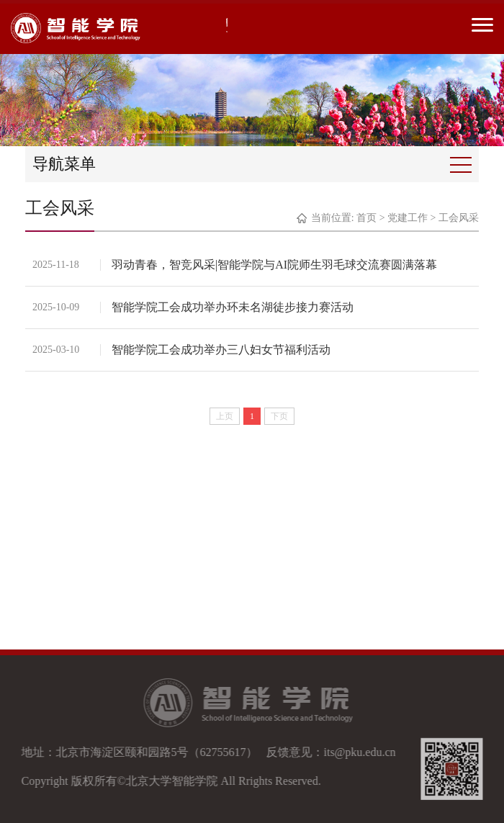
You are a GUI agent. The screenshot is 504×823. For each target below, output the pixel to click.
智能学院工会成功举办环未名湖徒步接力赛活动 (233, 307)
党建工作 (408, 218)
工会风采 (459, 218)
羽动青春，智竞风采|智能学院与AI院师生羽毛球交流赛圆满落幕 (274, 265)
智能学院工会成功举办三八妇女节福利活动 (221, 350)
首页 (366, 218)
